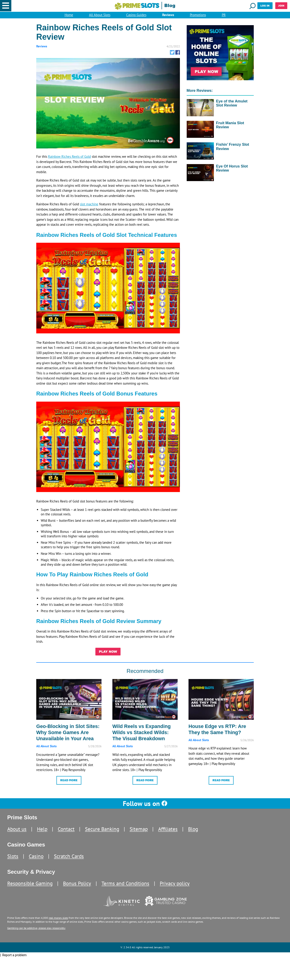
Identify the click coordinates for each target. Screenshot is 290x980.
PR (224, 16)
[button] (6, 6)
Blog (193, 834)
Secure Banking (102, 834)
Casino (36, 861)
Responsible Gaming (30, 889)
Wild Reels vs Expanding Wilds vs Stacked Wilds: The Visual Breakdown (141, 736)
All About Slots (100, 16)
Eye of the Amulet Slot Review (232, 105)
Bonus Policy (77, 889)
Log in (265, 6)
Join (281, 6)
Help (42, 834)
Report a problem (14, 960)
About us (17, 834)
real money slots (58, 923)
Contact (66, 834)
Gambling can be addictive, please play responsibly (36, 933)
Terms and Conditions (125, 889)
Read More (69, 785)
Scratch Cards (69, 861)
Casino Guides (136, 16)
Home (69, 16)
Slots (13, 861)
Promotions (198, 16)
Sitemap (139, 834)
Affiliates (168, 834)
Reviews (168, 16)
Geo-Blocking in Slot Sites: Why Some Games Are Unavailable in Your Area (68, 736)
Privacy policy (175, 889)
